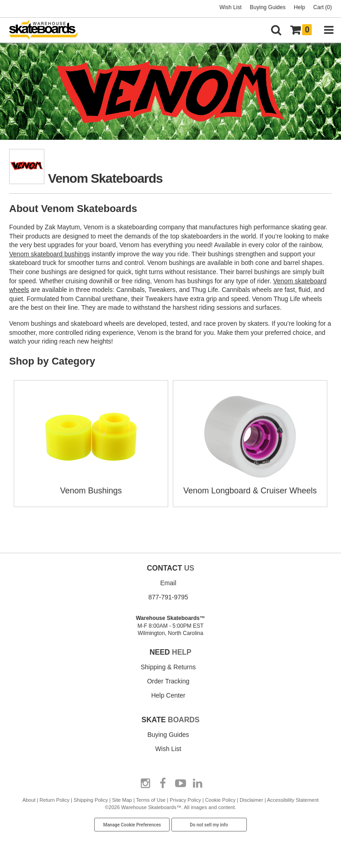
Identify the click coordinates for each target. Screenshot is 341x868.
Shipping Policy (91, 800)
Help (300, 7)
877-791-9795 (168, 597)
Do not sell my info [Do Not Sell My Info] (209, 825)
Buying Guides (268, 7)
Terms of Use (151, 800)
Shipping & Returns (168, 667)
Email (168, 583)
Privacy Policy (185, 800)
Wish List (231, 7)
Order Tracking (168, 681)
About (29, 800)
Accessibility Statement (293, 800)
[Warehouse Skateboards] (48, 30)
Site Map (122, 800)
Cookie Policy (221, 800)
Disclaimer (251, 800)
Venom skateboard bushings (50, 254)
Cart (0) (322, 7)
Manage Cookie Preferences (132, 825)
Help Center (168, 695)
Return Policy (55, 800)
